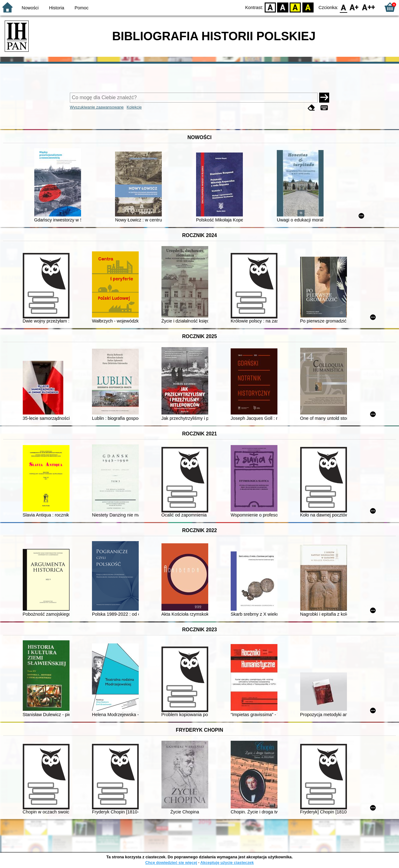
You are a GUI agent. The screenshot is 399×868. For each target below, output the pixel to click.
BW (283, 7)
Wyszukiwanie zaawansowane (97, 107)
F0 (343, 7)
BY (308, 7)
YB (295, 7)
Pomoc (82, 8)
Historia (57, 8)
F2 (369, 7)
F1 (354, 7)
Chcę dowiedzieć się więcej (171, 863)
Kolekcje (134, 107)
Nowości (30, 8)
